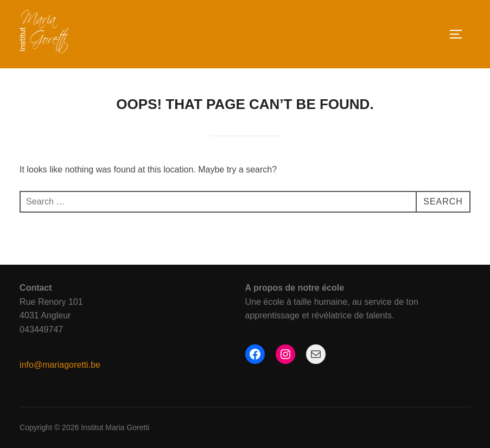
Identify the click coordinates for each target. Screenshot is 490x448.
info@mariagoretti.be (60, 365)
